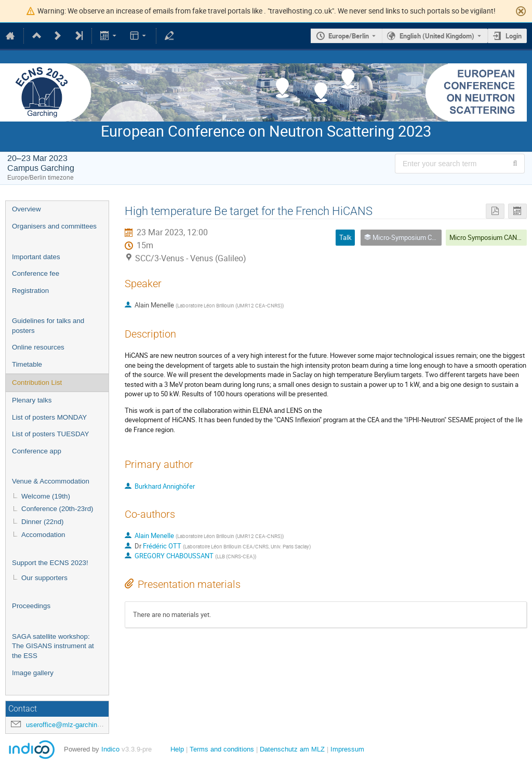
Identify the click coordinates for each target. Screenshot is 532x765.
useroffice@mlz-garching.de (68, 725)
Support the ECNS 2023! (50, 563)
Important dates (36, 257)
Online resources (38, 347)
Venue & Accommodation (51, 481)
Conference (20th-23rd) (57, 509)
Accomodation (43, 535)
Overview (26, 209)
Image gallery (33, 673)
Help (177, 749)
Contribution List (37, 382)
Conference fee (36, 273)
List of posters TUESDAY (50, 434)
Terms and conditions (222, 749)
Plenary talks (32, 400)
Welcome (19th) (46, 496)
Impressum (347, 749)
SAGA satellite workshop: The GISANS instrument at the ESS (53, 646)
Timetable (27, 364)
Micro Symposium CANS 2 (488, 237)
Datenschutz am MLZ (292, 749)
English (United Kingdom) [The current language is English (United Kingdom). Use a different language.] (437, 36)
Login (514, 36)
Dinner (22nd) (43, 522)
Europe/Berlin (349, 36)
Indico (110, 749)
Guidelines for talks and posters (48, 326)
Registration (30, 291)
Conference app (37, 451)
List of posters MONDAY (49, 417)
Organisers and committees (54, 226)
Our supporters (44, 578)
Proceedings (31, 606)
